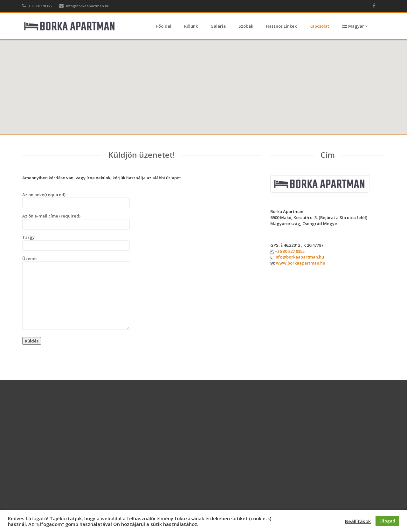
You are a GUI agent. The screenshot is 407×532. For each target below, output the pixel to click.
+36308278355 (37, 6)
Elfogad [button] (387, 521)
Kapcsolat (319, 26)
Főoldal (164, 26)
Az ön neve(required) (76, 200)
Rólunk (191, 26)
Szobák (246, 26)
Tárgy (76, 243)
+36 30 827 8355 (290, 251)
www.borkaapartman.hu (301, 263)
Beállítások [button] (358, 521)
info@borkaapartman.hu (84, 6)
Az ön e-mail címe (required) (76, 221)
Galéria (218, 26)
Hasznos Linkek (281, 26)
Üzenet (76, 293)
